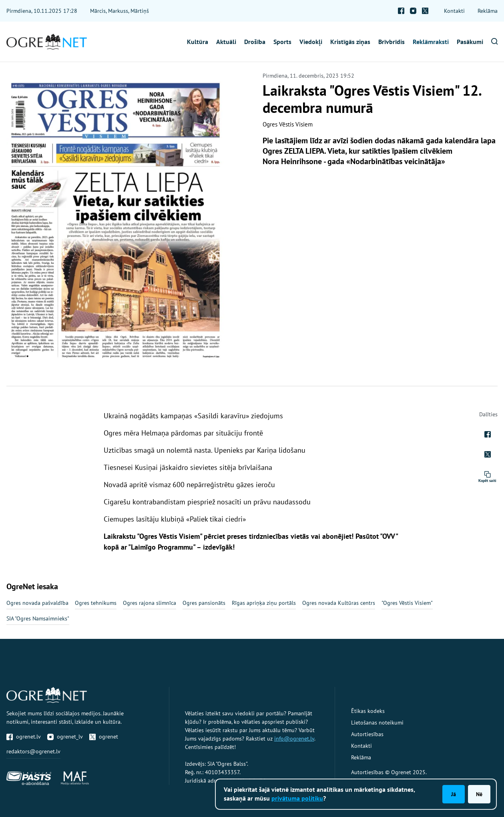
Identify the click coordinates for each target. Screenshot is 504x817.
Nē (479, 794)
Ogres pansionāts (204, 603)
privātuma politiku (297, 798)
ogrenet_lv (65, 737)
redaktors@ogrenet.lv (33, 751)
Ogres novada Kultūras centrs (339, 603)
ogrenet (104, 737)
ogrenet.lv (24, 737)
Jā (454, 794)
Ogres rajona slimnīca (150, 603)
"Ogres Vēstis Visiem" (407, 603)
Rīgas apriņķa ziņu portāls (264, 603)
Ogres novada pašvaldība (37, 603)
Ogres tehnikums (96, 603)
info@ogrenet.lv (294, 739)
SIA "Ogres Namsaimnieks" (38, 618)
